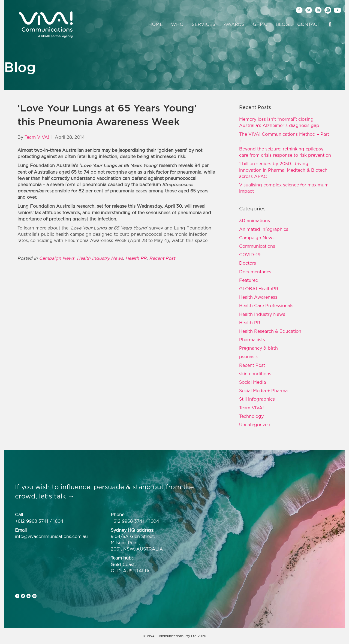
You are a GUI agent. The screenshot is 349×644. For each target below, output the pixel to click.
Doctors (248, 263)
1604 (58, 521)
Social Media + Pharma (263, 391)
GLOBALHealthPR (259, 289)
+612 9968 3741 (32, 521)
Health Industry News (100, 258)
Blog (282, 24)
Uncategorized (255, 425)
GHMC (260, 24)
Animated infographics (264, 229)
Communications (257, 246)
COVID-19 (250, 255)
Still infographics (257, 399)
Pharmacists (252, 340)
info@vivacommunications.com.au (51, 536)
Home (156, 24)
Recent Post (162, 258)
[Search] (328, 25)
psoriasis (248, 356)
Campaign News (57, 258)
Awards (234, 24)
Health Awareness (258, 297)
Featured (249, 280)
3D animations (255, 220)
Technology (251, 416)
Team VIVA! (251, 408)
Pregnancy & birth (258, 348)
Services (204, 24)
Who (177, 24)
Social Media (252, 382)
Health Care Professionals (266, 306)
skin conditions (255, 374)
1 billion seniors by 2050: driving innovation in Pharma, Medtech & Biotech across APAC (283, 170)
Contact (309, 24)
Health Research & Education (270, 331)
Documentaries (255, 272)
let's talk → (57, 496)
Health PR (136, 258)
